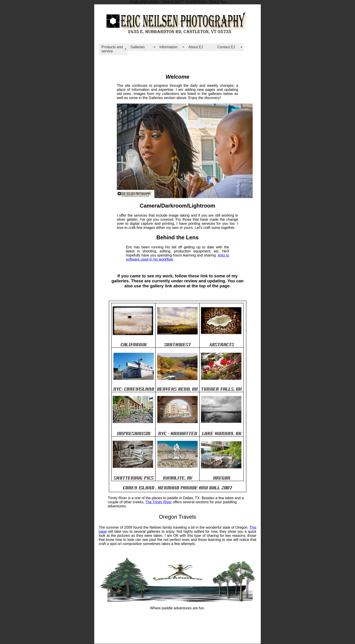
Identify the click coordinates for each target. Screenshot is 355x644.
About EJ (196, 47)
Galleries (138, 47)
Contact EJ (226, 47)
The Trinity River (158, 502)
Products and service (112, 49)
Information (168, 47)
